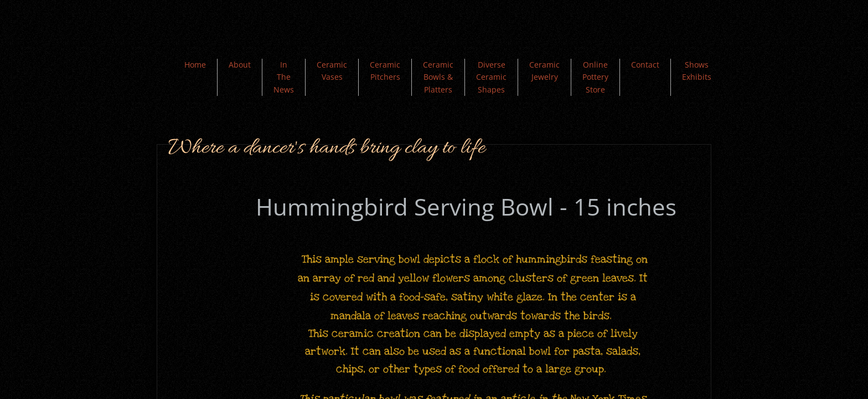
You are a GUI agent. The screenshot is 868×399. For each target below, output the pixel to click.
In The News (284, 77)
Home (195, 65)
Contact (645, 65)
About (240, 65)
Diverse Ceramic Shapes (491, 77)
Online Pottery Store (595, 77)
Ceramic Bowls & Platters (438, 77)
